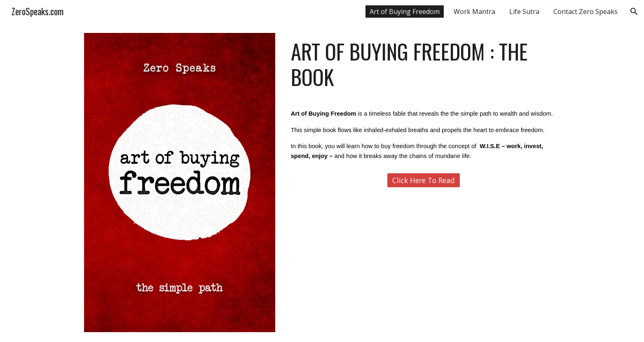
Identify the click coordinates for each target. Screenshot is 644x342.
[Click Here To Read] (424, 180)
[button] (634, 12)
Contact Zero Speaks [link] (585, 12)
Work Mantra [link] (474, 12)
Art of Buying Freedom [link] (405, 12)
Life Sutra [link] (524, 12)
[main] (424, 64)
